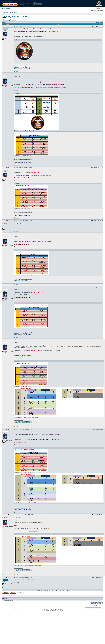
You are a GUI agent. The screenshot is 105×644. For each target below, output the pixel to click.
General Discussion (14, 14)
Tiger (11, 17)
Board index (4, 14)
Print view (4, 22)
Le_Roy (8, 17)
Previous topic (96, 22)
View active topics (14, 12)
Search (101, 8)
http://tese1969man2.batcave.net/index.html (23, 67)
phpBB (48, 610)
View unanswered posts (6, 12)
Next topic (101, 22)
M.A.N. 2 (9, 14)
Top (3, 71)
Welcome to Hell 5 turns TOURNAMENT (15, 16)
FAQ (97, 8)
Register (8, 8)
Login (3, 8)
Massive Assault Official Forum (7, 1)
